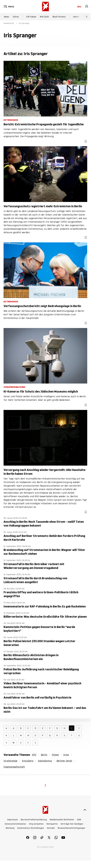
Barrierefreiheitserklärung (34, 820)
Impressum (12, 820)
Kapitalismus (45, 761)
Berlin (44, 755)
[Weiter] (87, 17)
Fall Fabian (31, 17)
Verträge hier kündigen (72, 824)
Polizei (55, 755)
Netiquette (52, 824)
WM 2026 (44, 17)
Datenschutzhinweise (15, 824)
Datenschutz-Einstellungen (31, 828)
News (7, 17)
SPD (34, 755)
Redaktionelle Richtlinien (62, 820)
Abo (79, 6)
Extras (16, 17)
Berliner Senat (64, 761)
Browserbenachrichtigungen (71, 828)
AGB (79, 820)
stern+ (76, 17)
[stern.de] (45, 6)
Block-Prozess (59, 17)
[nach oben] (85, 810)
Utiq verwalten (36, 824)
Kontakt (51, 828)
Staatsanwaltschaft (14, 767)
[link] (87, 6)
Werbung (10, 828)
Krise (66, 755)
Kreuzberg (28, 761)
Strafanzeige (10, 761)
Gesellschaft (9, 23)
